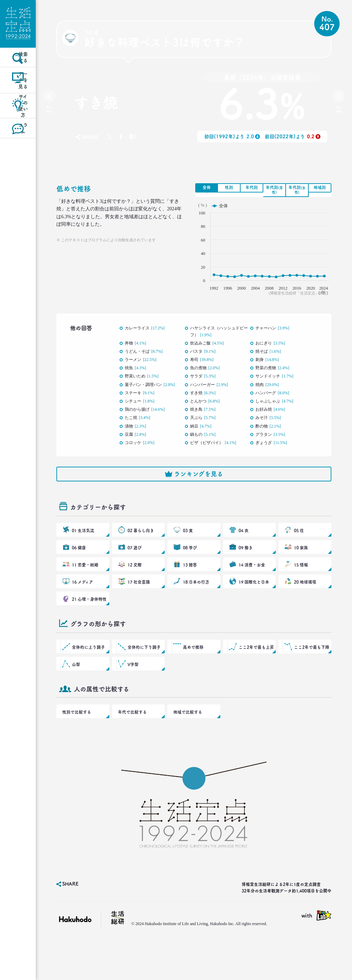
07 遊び (135, 564)
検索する (18, 70)
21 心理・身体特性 (88, 626)
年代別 (252, 187)
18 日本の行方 (196, 605)
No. (51, 111)
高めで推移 (193, 677)
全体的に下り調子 (144, 677)
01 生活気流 (83, 543)
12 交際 (135, 584)
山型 (77, 698)
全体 (207, 187)
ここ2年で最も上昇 (256, 677)
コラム (18, 161)
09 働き (246, 564)
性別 (229, 187)
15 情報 (301, 584)
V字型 (134, 698)
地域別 (320, 187)
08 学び (190, 564)
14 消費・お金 (251, 584)
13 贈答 (190, 584)
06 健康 (79, 564)
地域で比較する (186, 749)
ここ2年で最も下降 (311, 677)
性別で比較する (75, 749)
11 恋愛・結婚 (85, 584)
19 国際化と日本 (253, 605)
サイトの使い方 (18, 131)
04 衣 (244, 543)
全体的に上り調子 (88, 677)
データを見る (18, 101)
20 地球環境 (305, 605)
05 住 (299, 543)
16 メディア (82, 605)
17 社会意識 (138, 605)
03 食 (188, 543)
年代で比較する (131, 749)
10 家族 (301, 564)
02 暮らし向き (140, 543)
